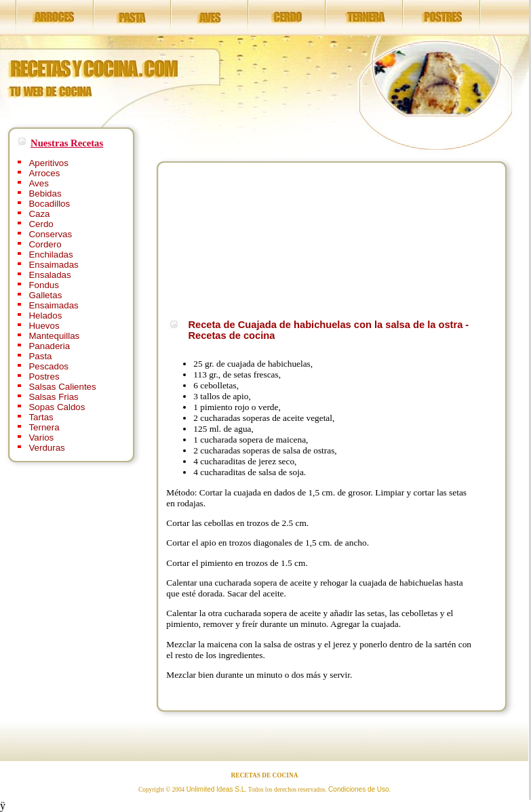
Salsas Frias (53, 397)
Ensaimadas (53, 265)
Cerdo (41, 224)
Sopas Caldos (57, 407)
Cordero (45, 244)
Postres (44, 377)
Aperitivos (48, 163)
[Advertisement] (236, 239)
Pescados (48, 366)
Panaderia (49, 346)
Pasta (40, 356)
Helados (45, 316)
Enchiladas (51, 255)
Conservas (50, 234)
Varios (41, 438)
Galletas (45, 295)
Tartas (41, 417)
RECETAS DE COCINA (265, 775)
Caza (39, 214)
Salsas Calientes (62, 387)
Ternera (44, 427)
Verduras (46, 448)
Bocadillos (49, 204)
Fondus (43, 285)
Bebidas (45, 194)
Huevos (44, 326)
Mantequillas (54, 336)
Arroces (44, 173)
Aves (38, 183)
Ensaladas (50, 275)
